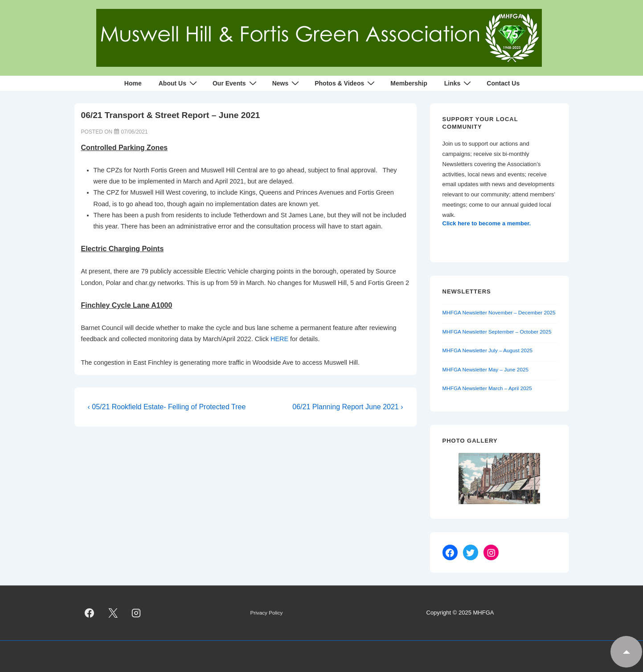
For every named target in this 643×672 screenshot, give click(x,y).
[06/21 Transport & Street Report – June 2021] (135, 132)
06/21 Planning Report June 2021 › (348, 407)
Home (133, 83)
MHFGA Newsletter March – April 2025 (487, 388)
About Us (179, 83)
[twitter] (113, 613)
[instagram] (136, 613)
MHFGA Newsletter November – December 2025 (499, 312)
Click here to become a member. (487, 223)
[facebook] (90, 613)
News (287, 83)
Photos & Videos (346, 83)
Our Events (236, 83)
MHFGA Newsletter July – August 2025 (488, 350)
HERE (279, 339)
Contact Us (503, 83)
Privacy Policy (267, 613)
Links (459, 83)
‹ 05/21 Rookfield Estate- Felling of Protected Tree (167, 407)
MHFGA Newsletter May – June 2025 (485, 369)
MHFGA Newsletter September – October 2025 (497, 332)
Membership (409, 83)
